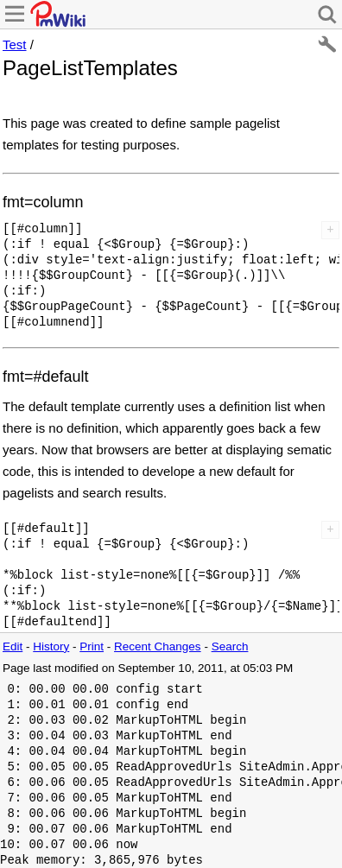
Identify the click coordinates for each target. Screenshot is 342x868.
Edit (13, 646)
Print (92, 646)
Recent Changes (158, 646)
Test (15, 44)
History (51, 646)
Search (230, 646)
